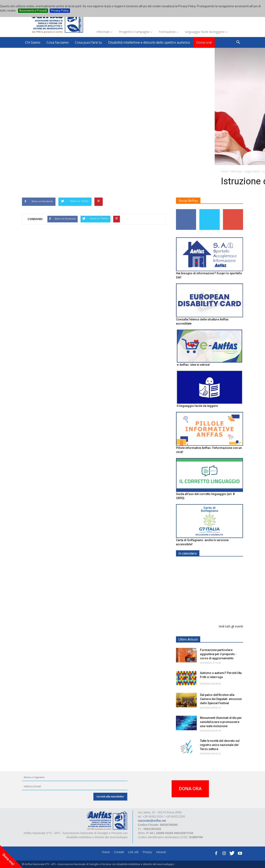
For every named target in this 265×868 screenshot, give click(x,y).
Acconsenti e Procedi (33, 11)
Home (106, 852)
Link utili (133, 852)
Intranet (161, 852)
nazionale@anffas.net (152, 821)
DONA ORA (190, 789)
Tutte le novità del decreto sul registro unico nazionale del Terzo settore (220, 745)
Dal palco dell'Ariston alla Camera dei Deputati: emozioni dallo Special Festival (221, 699)
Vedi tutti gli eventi (231, 626)
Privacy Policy (60, 11)
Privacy (147, 852)
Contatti (119, 852)
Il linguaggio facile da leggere (197, 406)
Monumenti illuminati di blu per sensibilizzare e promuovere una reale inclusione (221, 722)
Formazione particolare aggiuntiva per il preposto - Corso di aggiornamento (218, 589)
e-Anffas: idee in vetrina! (193, 365)
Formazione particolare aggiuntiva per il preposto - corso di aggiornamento (218, 654)
